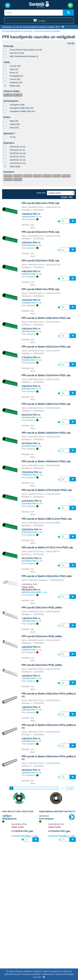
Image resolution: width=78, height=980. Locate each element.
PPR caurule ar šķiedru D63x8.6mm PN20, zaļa (46, 461)
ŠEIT (58, 27)
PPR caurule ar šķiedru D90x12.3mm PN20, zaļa (47, 519)
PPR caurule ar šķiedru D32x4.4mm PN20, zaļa (46, 375)
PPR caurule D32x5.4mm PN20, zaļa (40, 260)
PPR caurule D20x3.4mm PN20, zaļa (40, 203)
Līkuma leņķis (12, 91)
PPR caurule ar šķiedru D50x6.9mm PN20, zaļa (46, 433)
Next (72, 817)
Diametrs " (10, 133)
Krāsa (7, 117)
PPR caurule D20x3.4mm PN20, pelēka (42, 607)
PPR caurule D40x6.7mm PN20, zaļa (40, 289)
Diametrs (9, 143)
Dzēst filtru (71, 43)
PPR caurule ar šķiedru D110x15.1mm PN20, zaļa (47, 547)
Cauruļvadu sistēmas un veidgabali (47, 31)
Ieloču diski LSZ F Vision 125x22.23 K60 (18, 811)
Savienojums (11, 101)
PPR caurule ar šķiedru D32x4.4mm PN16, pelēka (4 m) (49, 758)
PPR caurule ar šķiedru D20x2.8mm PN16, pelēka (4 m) (49, 695)
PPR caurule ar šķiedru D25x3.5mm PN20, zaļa (46, 347)
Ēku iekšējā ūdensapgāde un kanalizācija (17, 31)
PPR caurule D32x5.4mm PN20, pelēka (42, 665)
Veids (7, 62)
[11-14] (70, 788)
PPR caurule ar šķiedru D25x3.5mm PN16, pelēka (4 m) (49, 726)
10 (56, 788)
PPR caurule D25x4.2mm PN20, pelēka (42, 636)
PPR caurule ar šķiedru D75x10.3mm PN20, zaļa (47, 490)
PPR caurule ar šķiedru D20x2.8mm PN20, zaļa (46, 318)
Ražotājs (9, 46)
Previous (6, 817)
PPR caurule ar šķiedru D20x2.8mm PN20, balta (47, 576)
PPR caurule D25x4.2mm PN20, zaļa (40, 232)
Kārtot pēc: (41, 193)
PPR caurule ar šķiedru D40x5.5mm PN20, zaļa (46, 404)
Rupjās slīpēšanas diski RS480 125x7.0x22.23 (57, 811)
